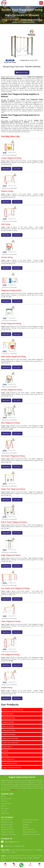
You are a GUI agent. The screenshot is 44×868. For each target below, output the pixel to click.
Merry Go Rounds (8, 726)
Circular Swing (7, 257)
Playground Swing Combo (11, 290)
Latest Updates (6, 804)
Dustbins (5, 755)
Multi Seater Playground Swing (13, 356)
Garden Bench (7, 747)
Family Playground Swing (11, 323)
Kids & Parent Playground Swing (14, 522)
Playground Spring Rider (10, 739)
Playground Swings (9, 718)
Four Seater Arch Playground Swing (15, 588)
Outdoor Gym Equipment (10, 743)
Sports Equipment (8, 759)
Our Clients (5, 808)
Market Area (5, 813)
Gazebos (5, 751)
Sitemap (4, 801)
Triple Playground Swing (11, 621)
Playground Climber (9, 730)
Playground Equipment (10, 763)
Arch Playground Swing (10, 654)
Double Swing (7, 688)
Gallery (4, 806)
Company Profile (7, 799)
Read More (6, 169)
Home (5, 20)
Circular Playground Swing (11, 390)
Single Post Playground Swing (13, 489)
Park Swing (6, 224)
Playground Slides (8, 722)
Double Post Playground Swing (12, 710)
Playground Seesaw (9, 734)
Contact (4, 811)
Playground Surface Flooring (12, 767)
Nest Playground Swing (10, 423)
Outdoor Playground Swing (31, 20)
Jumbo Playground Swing (11, 158)
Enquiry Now (22, 73)
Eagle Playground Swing (11, 555)
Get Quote (17, 169)
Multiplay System (8, 714)
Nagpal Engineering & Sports (22, 777)
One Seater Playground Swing (13, 456)
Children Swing (7, 191)
